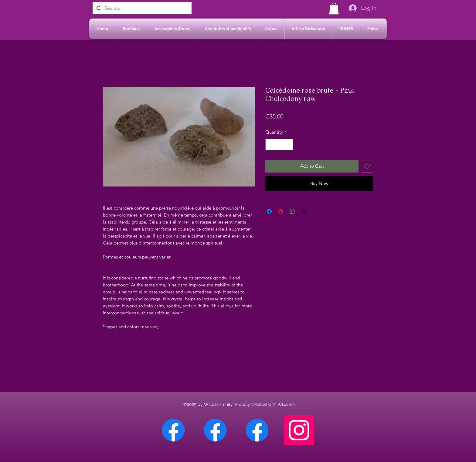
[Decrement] (270, 145)
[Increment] (289, 145)
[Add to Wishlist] (367, 166)
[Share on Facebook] (269, 211)
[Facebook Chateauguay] (173, 430)
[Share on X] (304, 211)
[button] (334, 9)
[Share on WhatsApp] (292, 211)
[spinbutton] (279, 145)
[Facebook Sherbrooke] (215, 430)
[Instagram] (299, 430)
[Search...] (141, 8)
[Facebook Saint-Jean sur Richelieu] (257, 430)
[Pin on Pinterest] (281, 211)
